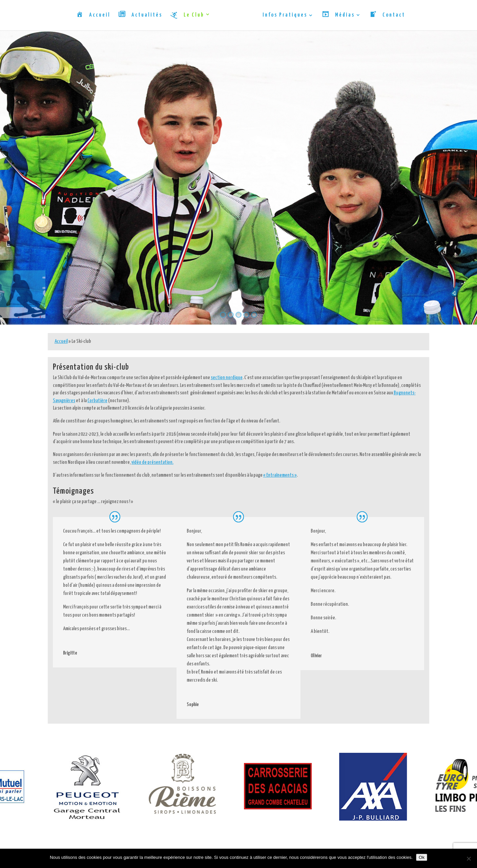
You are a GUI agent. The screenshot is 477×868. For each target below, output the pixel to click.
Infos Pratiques (285, 15)
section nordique (227, 378)
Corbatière (97, 401)
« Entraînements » (280, 475)
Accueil (61, 341)
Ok (422, 857)
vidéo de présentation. (152, 462)
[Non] (469, 859)
